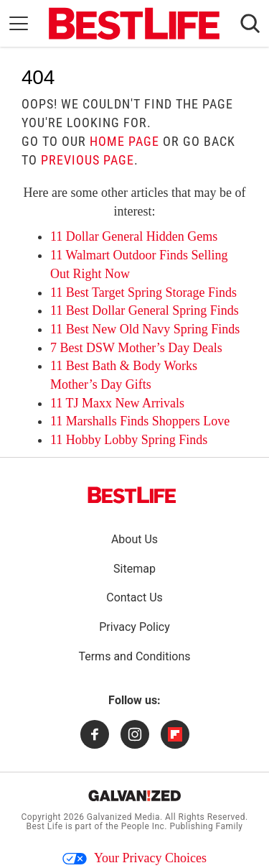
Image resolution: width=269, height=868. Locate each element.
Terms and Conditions (134, 656)
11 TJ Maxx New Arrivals (117, 403)
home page (124, 141)
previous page (88, 160)
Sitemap (134, 569)
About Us (134, 539)
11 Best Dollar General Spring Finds (145, 310)
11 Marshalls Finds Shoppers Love (140, 421)
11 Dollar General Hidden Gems (134, 236)
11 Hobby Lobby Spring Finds (129, 440)
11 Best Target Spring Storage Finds (143, 292)
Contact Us (134, 597)
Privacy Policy (134, 627)
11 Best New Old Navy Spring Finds (145, 329)
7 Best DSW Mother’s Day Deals (136, 348)
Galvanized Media (123, 817)
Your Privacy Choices (134, 858)
